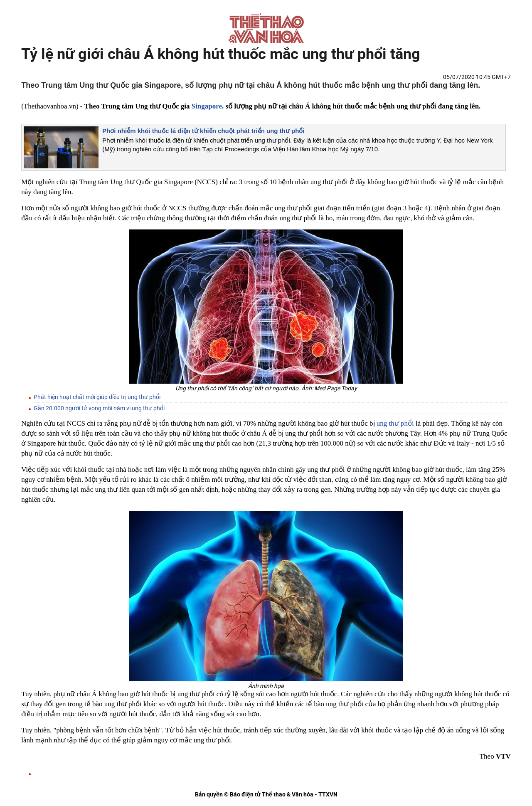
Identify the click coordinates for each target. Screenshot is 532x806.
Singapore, (208, 106)
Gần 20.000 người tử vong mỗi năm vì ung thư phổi (99, 408)
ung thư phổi (395, 423)
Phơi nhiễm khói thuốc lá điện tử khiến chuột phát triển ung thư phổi (203, 131)
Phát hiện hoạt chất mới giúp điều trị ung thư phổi (97, 397)
